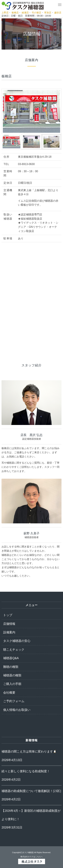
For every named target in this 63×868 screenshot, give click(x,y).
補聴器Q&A (11, 658)
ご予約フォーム (14, 701)
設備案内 (9, 632)
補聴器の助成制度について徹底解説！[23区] (31, 791)
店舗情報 (9, 624)
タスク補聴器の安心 (17, 641)
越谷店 (58, 13)
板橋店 (15, 13)
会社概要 (9, 693)
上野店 (5, 13)
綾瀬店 (25, 13)
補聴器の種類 (12, 675)
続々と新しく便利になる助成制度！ (26, 771)
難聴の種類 (11, 667)
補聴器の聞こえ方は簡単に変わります (29, 752)
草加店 (48, 13)
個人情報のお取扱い (17, 710)
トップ (8, 615)
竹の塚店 (36, 13)
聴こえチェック (14, 650)
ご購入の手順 (12, 684)
